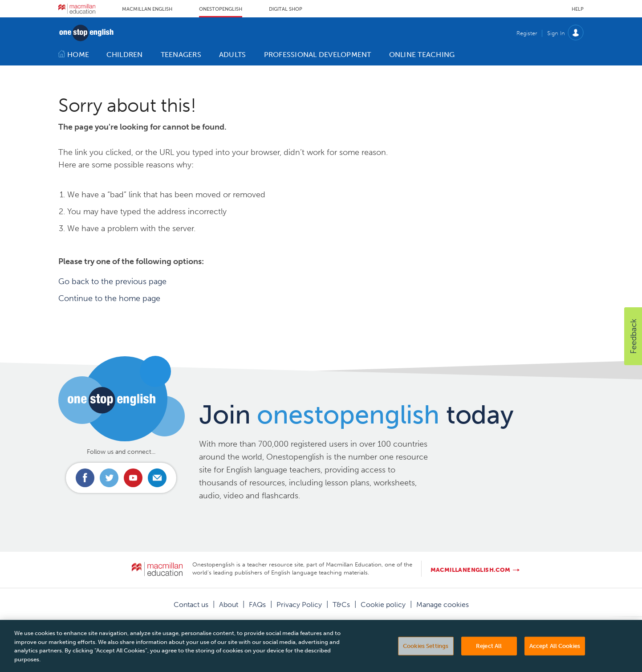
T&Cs (341, 605)
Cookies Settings (426, 654)
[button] (633, 336)
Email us (157, 478)
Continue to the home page (109, 298)
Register (527, 33)
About (229, 605)
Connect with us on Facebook (85, 478)
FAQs (257, 605)
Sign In (556, 33)
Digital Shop (286, 9)
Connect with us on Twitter (109, 478)
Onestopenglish (221, 9)
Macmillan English (147, 9)
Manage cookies (443, 605)
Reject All (489, 654)
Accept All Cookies (555, 654)
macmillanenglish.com (471, 570)
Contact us (191, 605)
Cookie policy (383, 605)
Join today (356, 415)
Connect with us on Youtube (133, 478)
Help (578, 9)
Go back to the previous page (112, 281)
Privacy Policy (299, 605)
